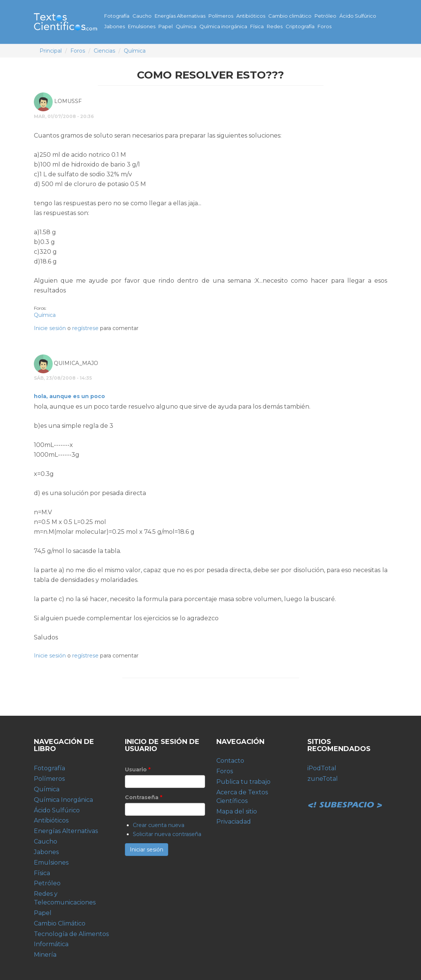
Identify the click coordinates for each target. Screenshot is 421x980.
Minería (45, 955)
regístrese (85, 328)
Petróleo (325, 16)
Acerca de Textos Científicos (242, 797)
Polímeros (221, 16)
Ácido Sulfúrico (358, 16)
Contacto (230, 761)
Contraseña (144, 797)
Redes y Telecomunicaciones (65, 898)
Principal (51, 51)
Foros (324, 26)
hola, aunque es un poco (69, 396)
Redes (275, 26)
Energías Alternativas (180, 16)
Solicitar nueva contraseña (167, 834)
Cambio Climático (60, 923)
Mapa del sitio (237, 811)
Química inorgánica (223, 26)
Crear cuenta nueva (159, 825)
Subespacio (345, 797)
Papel (166, 26)
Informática (51, 944)
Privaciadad (234, 822)
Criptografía (300, 26)
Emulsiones (142, 26)
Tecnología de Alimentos (71, 934)
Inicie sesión (50, 328)
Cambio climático (290, 16)
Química (186, 26)
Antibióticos (251, 16)
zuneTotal (323, 779)
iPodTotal (322, 768)
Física (257, 26)
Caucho (142, 16)
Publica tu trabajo (243, 782)
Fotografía (117, 16)
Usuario (138, 769)
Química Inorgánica (63, 800)
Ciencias (104, 51)
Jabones (115, 26)
